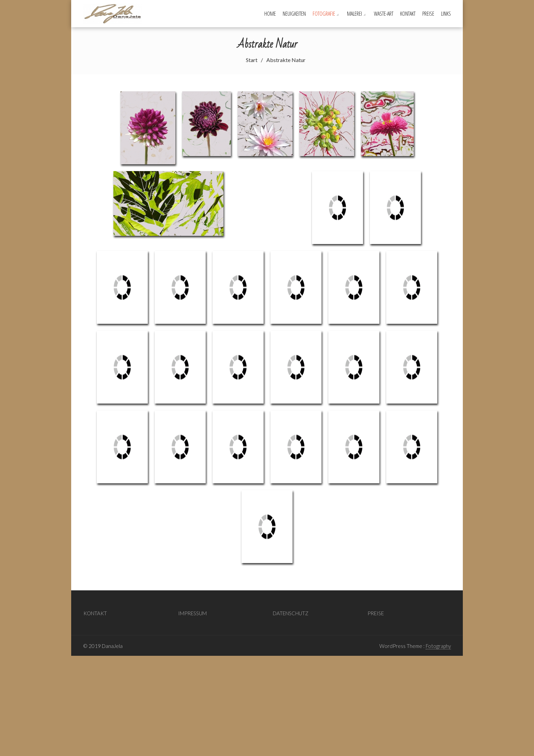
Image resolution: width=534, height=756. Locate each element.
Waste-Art (384, 14)
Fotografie (324, 14)
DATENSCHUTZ (291, 454)
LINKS (446, 14)
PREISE (428, 14)
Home (270, 14)
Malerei (355, 14)
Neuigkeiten (294, 14)
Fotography (438, 486)
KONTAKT (408, 14)
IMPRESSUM (192, 454)
